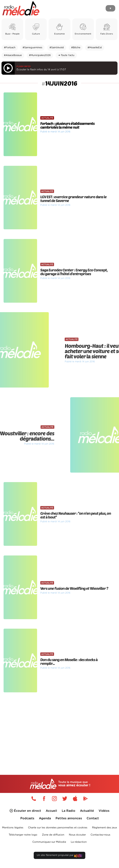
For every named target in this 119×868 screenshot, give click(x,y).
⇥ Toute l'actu (66, 55)
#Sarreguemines (32, 48)
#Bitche (76, 48)
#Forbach (10, 48)
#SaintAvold (57, 48)
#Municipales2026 (40, 55)
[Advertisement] (59, 727)
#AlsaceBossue (13, 55)
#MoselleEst (95, 48)
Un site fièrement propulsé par (59, 856)
